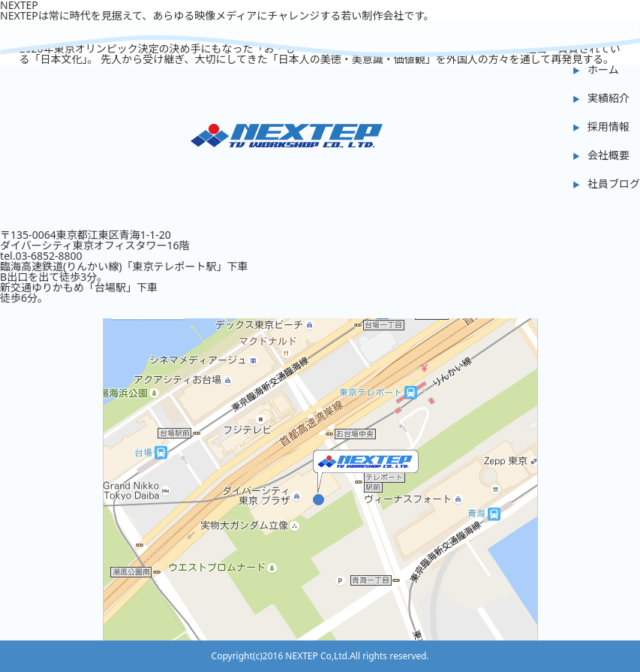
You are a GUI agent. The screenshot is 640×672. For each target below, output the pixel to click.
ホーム (603, 69)
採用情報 (608, 127)
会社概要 (608, 155)
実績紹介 (608, 98)
